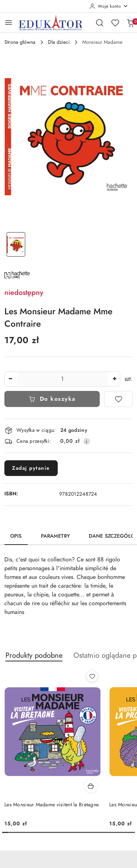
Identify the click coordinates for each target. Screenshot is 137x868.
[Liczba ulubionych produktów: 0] (115, 23)
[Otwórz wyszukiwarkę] (100, 23)
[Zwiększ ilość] (114, 379)
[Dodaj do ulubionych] (118, 399)
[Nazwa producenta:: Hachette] (17, 274)
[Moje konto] (109, 6)
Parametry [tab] (55, 536)
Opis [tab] (16, 536)
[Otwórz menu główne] (9, 22)
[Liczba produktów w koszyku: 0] (130, 23)
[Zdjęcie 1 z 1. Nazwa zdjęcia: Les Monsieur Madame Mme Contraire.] (16, 244)
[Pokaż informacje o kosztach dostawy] (87, 441)
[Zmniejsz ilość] (10, 379)
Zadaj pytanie (31, 468)
